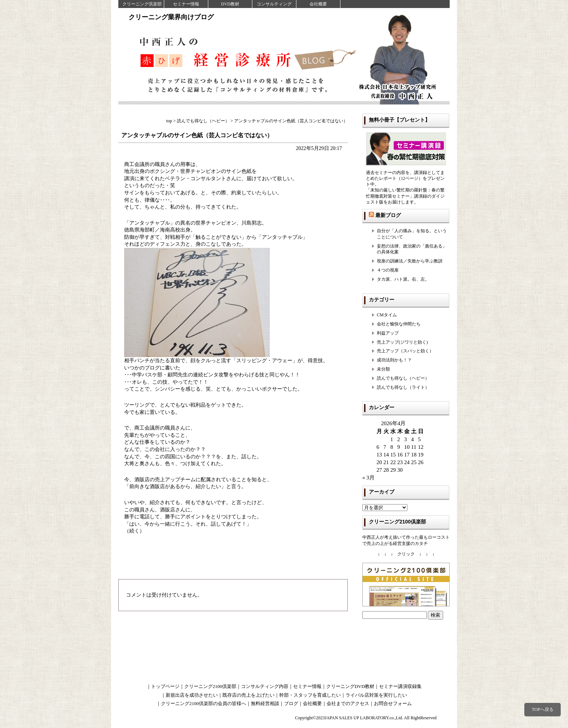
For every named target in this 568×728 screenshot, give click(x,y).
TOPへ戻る (542, 709)
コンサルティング (274, 4)
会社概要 (318, 4)
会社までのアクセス (348, 703)
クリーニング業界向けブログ (171, 17)
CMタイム (387, 315)
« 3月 (368, 478)
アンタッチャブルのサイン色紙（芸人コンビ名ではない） (197, 135)
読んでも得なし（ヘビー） (403, 378)
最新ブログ (388, 215)
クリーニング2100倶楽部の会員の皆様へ (204, 703)
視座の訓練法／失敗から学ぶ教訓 (410, 261)
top (169, 121)
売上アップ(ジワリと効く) (402, 342)
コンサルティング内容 (265, 686)
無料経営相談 (265, 703)
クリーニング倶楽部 (142, 4)
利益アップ (388, 333)
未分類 (383, 369)
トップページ (165, 686)
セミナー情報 (186, 4)
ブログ (291, 703)
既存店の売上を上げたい (248, 695)
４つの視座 (388, 270)
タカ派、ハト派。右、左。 (403, 279)
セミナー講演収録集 (400, 686)
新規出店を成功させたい (192, 695)
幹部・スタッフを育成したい (310, 695)
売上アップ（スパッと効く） (405, 351)
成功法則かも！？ (394, 360)
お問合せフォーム (393, 703)
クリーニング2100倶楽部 (210, 686)
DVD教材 (230, 4)
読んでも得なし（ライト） (403, 387)
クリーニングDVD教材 (350, 686)
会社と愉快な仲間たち (399, 324)
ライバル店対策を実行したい (376, 695)
